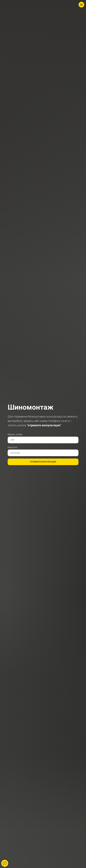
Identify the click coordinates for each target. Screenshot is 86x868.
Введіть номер (15, 434)
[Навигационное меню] (81, 5)
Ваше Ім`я (12, 447)
